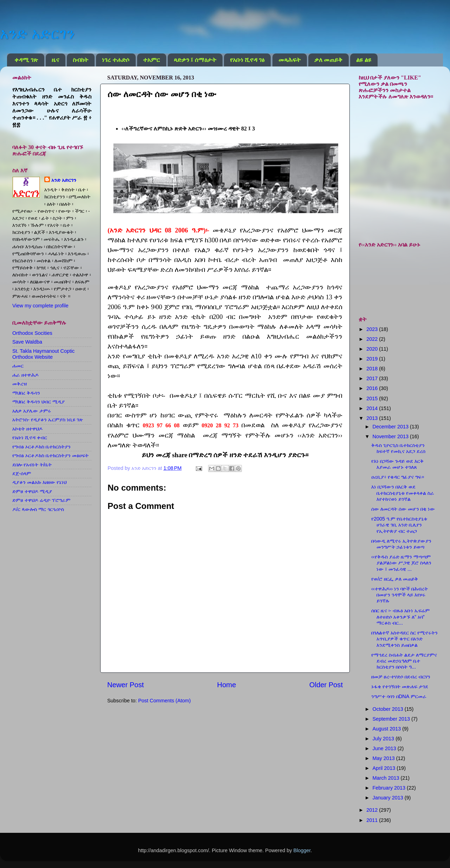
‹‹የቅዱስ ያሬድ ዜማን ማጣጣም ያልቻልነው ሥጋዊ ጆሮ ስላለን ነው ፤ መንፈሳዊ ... (401, 563)
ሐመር (18, 366)
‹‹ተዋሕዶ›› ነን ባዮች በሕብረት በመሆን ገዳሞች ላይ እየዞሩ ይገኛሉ (400, 595)
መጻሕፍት (290, 60)
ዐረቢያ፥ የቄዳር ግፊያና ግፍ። (398, 477)
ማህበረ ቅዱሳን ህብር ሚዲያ (38, 402)
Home (227, 685)
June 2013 (385, 748)
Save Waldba (27, 342)
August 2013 (388, 729)
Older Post (326, 685)
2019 (373, 359)
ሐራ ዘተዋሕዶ (25, 375)
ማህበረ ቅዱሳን (26, 393)
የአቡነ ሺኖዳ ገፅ (247, 60)
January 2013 (389, 798)
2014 (373, 408)
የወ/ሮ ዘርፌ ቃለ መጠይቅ (395, 579)
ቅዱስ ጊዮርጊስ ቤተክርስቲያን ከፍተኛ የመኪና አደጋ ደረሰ (398, 448)
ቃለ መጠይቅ (328, 60)
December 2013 (391, 427)
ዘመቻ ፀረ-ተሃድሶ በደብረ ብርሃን (401, 677)
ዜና (55, 60)
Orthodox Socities (32, 333)
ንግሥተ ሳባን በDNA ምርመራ (399, 696)
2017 (373, 378)
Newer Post (126, 685)
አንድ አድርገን (37, 34)
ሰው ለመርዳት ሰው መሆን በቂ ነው (403, 509)
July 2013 (384, 739)
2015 (373, 398)
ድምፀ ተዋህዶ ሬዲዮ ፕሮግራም (41, 500)
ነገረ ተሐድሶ (115, 60)
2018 (373, 369)
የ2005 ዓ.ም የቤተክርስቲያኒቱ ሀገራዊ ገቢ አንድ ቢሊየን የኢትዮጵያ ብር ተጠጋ (399, 525)
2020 (373, 349)
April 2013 (385, 768)
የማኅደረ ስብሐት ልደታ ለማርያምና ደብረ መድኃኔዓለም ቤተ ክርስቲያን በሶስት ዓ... (404, 661)
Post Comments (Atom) (165, 701)
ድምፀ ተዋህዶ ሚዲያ (32, 491)
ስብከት (81, 60)
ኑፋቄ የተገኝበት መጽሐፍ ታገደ (400, 687)
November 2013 (391, 436)
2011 (373, 820)
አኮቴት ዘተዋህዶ (27, 429)
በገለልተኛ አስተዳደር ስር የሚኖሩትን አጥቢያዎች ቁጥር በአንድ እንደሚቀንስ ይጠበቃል (404, 639)
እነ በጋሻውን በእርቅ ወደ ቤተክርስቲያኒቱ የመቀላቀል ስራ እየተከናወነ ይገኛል (403, 493)
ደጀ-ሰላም (22, 473)
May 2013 (384, 758)
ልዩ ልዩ (364, 60)
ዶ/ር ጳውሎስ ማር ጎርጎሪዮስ (38, 509)
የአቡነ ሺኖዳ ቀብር (30, 438)
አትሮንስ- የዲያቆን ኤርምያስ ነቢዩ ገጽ (48, 420)
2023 (373, 329)
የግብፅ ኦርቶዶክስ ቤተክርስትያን (41, 447)
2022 (373, 339)
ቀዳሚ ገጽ (26, 60)
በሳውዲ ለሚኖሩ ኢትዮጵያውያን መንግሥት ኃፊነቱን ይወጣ (401, 544)
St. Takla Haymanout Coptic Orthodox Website (43, 354)
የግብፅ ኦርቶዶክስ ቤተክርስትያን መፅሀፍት (50, 455)
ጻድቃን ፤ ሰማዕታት (195, 60)
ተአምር (152, 60)
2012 (373, 810)
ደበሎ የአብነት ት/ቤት (32, 465)
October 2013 (389, 709)
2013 (373, 418)
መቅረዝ (20, 384)
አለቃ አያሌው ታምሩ (32, 411)
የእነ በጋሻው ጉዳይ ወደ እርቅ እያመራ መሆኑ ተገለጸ (397, 464)
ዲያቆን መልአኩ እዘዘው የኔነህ (39, 482)
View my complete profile (40, 306)
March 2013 (387, 778)
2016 (373, 388)
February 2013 (390, 788)
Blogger (302, 850)
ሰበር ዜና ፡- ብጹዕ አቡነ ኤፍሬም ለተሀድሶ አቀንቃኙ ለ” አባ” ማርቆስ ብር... (400, 617)
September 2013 (392, 719)
